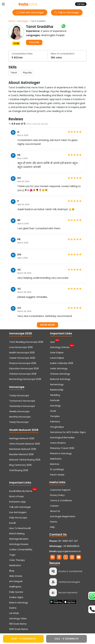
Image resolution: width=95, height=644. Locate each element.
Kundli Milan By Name (21, 491)
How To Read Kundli (20, 528)
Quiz (52, 342)
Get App (81, 4)
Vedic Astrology (59, 368)
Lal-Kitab (14, 613)
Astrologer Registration (63, 516)
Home (12, 21)
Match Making (17, 534)
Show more (47, 325)
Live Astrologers (18, 512)
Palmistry (55, 422)
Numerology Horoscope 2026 (25, 379)
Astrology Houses (19, 544)
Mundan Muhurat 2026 (21, 454)
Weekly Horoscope (19, 411)
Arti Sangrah (16, 581)
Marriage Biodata (19, 539)
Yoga (12, 555)
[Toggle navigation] (3, 4)
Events (54, 522)
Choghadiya (57, 427)
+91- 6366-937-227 (68, 541)
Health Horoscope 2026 (22, 353)
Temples (55, 416)
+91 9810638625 (64, 546)
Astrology (55, 406)
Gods (53, 411)
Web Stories (16, 576)
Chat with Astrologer (30, 13)
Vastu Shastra (58, 443)
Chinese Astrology (60, 374)
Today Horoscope (19, 396)
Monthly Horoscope (20, 417)
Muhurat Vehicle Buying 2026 (25, 460)
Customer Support (60, 490)
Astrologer (23, 21)
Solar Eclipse (57, 353)
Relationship (57, 390)
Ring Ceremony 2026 (20, 465)
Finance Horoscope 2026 (23, 363)
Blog (12, 571)
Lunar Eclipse (57, 358)
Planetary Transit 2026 (62, 448)
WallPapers (15, 587)
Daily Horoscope (18, 518)
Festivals (55, 400)
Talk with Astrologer (20, 507)
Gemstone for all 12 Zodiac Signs (68, 432)
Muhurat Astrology (60, 379)
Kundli (12, 523)
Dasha (13, 608)
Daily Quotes (16, 592)
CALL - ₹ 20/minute (66, 639)
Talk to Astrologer (67, 13)
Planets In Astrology (61, 453)
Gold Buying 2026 (19, 470)
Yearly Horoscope (19, 422)
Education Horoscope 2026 (24, 368)
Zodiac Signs (16, 597)
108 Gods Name (18, 624)
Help (52, 527)
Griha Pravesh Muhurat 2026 (25, 444)
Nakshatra (56, 459)
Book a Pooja (16, 496)
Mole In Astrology (19, 603)
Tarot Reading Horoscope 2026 (26, 342)
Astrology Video (18, 619)
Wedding (55, 395)
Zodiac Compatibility (21, 549)
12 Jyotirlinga (57, 469)
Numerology (57, 384)
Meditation (15, 565)
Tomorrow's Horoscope (22, 401)
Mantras (55, 464)
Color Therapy (17, 560)
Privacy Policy (57, 495)
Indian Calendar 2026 (62, 363)
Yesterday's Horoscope (22, 406)
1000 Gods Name (19, 629)
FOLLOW (34, 42)
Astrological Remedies (62, 438)
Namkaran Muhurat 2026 (23, 449)
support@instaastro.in (69, 551)
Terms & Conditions (61, 500)
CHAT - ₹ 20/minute (23, 639)
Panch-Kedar (57, 475)
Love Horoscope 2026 (21, 347)
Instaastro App (17, 502)
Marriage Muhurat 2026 (22, 438)
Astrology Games (60, 347)
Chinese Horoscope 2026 (23, 374)
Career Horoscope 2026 (22, 358)
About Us (55, 511)
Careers (54, 506)
